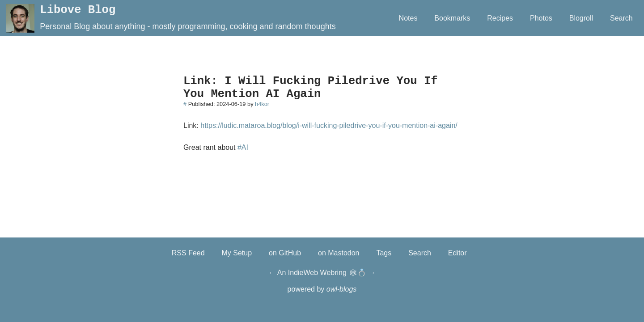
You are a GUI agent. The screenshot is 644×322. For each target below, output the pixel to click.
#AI (243, 147)
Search (621, 18)
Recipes (500, 18)
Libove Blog (78, 10)
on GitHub (285, 253)
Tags (384, 253)
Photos (541, 18)
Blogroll (581, 18)
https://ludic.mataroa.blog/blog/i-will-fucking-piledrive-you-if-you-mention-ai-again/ (329, 125)
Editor (458, 253)
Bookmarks (452, 18)
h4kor (262, 104)
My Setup (237, 253)
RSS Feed (188, 253)
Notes (408, 18)
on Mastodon (339, 253)
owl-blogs (342, 289)
